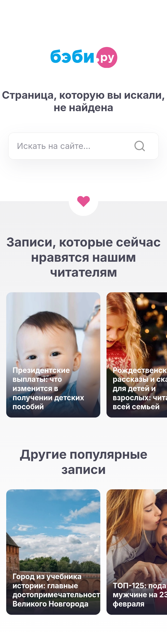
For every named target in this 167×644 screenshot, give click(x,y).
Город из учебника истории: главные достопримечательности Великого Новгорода (53, 590)
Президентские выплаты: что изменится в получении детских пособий (48, 389)
